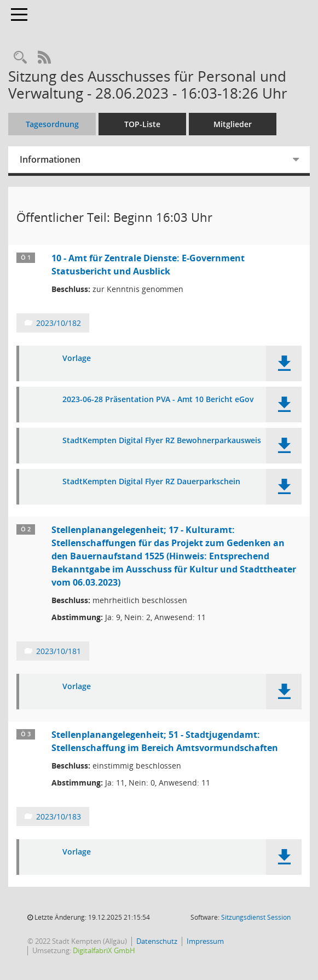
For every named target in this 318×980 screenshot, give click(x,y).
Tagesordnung (52, 124)
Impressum (205, 941)
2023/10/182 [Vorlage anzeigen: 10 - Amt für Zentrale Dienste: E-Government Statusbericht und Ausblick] (59, 323)
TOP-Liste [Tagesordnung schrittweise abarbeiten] (142, 124)
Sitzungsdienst (256, 917)
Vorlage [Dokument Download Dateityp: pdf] (77, 359)
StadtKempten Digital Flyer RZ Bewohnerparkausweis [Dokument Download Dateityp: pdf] (162, 441)
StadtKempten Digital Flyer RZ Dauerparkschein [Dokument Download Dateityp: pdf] (151, 482)
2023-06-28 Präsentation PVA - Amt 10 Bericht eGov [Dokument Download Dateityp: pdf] (158, 400)
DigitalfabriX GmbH (104, 950)
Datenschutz (157, 941)
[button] (284, 363)
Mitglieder (233, 124)
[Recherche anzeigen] (20, 58)
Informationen (50, 159)
